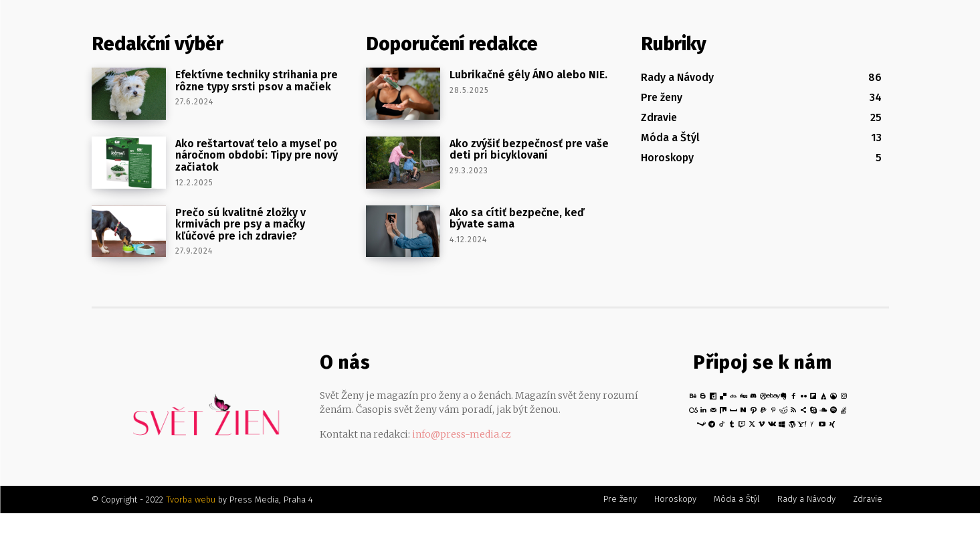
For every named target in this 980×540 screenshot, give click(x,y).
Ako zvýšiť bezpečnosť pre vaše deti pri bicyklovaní (529, 150)
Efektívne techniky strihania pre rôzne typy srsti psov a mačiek (257, 81)
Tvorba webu (191, 500)
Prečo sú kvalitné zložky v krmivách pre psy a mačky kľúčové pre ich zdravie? (240, 224)
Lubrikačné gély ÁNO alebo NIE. (528, 75)
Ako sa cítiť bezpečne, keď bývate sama (517, 218)
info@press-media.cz (462, 434)
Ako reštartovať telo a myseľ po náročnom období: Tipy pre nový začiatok (257, 155)
